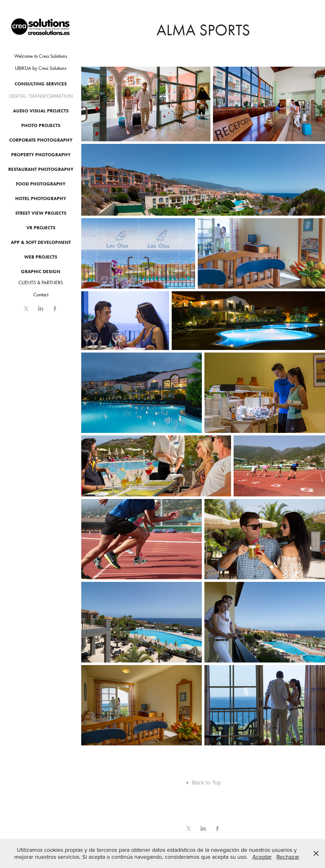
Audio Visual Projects (41, 111)
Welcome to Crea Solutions (41, 56)
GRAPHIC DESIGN (41, 272)
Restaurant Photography (41, 169)
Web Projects (41, 257)
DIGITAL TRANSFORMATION (41, 96)
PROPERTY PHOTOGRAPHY (41, 155)
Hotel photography (41, 198)
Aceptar (262, 857)
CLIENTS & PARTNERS (41, 283)
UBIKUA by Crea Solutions (41, 68)
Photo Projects (41, 125)
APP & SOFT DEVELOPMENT (41, 242)
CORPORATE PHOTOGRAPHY (41, 140)
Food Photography (41, 184)
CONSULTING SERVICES (41, 84)
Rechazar (288, 857)
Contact (41, 295)
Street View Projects (41, 213)
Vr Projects (41, 228)
